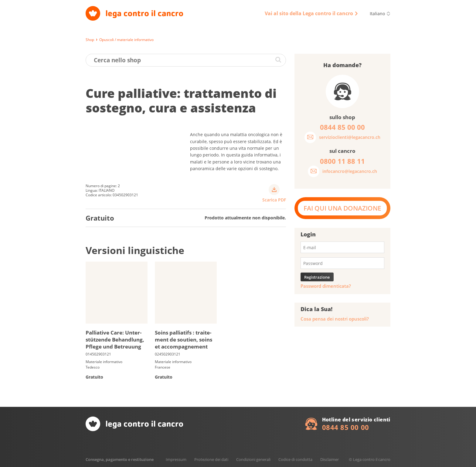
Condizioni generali (253, 459)
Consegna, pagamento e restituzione (120, 459)
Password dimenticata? (326, 286)
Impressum (176, 459)
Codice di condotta (295, 459)
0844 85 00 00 (346, 427)
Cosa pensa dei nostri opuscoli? (335, 319)
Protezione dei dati (211, 459)
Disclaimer (330, 459)
